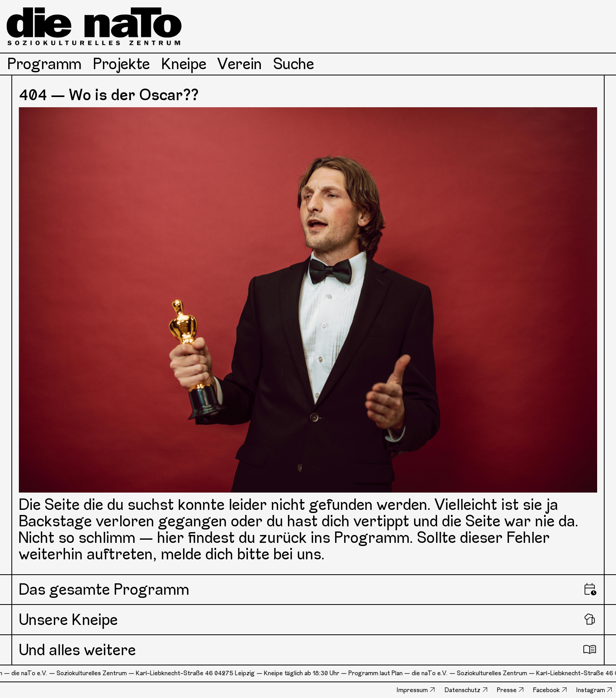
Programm (45, 64)
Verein (240, 64)
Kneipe (184, 64)
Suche (294, 64)
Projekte (122, 64)
